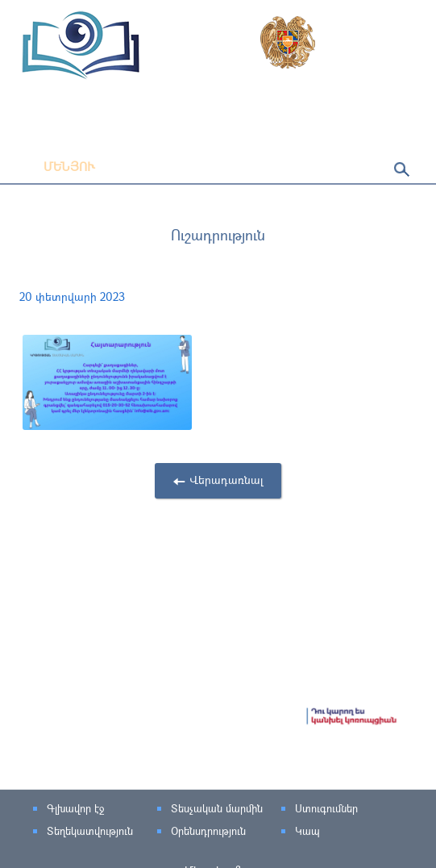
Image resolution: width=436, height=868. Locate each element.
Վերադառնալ (226, 480)
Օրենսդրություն (208, 831)
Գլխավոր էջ (75, 808)
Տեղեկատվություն (90, 831)
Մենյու (57, 166)
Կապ (307, 831)
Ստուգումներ (326, 808)
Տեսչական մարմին (217, 808)
